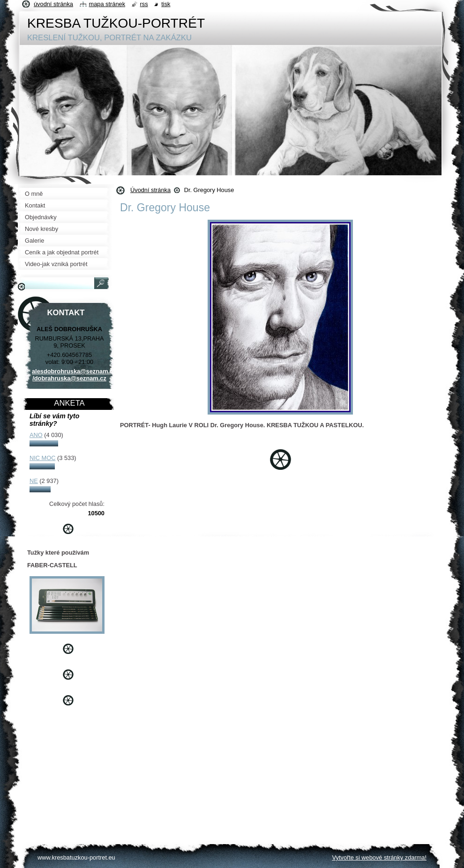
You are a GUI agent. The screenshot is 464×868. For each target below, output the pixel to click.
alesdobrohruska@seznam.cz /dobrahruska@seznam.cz (74, 375)
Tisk (166, 4)
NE (34, 481)
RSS (144, 4)
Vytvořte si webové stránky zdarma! (379, 857)
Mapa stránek (107, 4)
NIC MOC (42, 458)
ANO (36, 435)
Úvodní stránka (150, 190)
